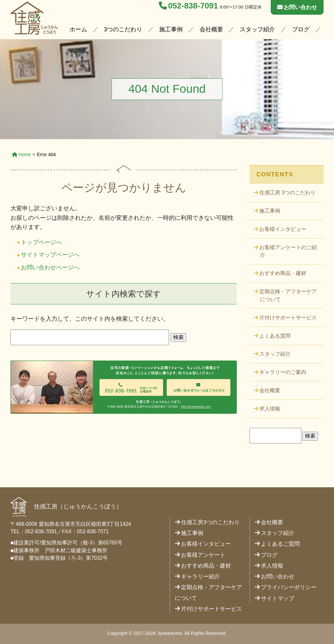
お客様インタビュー (283, 229)
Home (22, 154)
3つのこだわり (123, 29)
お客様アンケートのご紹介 (288, 251)
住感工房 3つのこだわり (288, 193)
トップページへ (41, 242)
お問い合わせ (297, 7)
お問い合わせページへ (50, 267)
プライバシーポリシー (289, 587)
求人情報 (270, 409)
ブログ (301, 29)
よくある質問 (275, 336)
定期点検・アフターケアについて (288, 295)
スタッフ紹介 (257, 29)
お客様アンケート (203, 555)
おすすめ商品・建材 (283, 273)
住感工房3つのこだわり (210, 522)
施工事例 (171, 29)
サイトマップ (278, 598)
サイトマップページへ (50, 255)
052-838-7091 (188, 6)
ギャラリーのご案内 (283, 372)
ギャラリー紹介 (200, 577)
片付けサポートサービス (288, 318)
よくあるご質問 (280, 544)
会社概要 (211, 29)
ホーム (78, 29)
